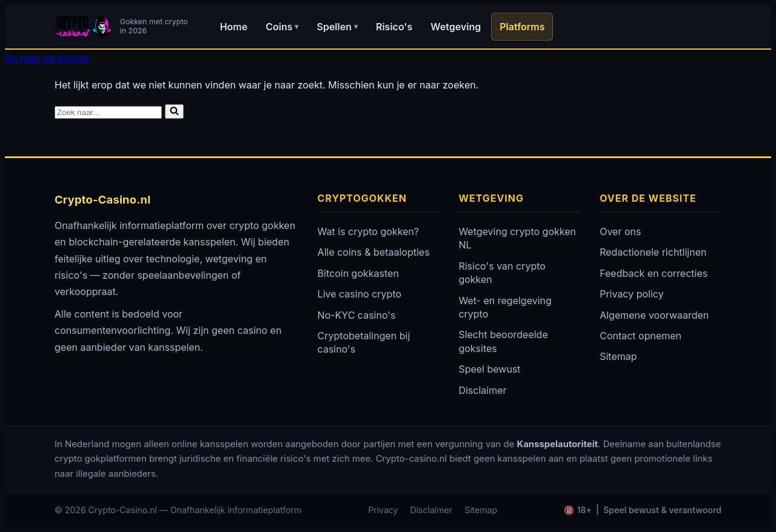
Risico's (394, 27)
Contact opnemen (641, 336)
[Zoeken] (108, 112)
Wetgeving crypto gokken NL (517, 238)
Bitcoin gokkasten (358, 273)
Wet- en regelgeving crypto (505, 307)
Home (234, 27)
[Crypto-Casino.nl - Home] (124, 27)
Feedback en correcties (654, 273)
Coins (282, 27)
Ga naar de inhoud (47, 58)
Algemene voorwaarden (654, 315)
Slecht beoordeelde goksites (503, 341)
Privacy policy (631, 294)
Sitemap (618, 356)
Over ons (620, 231)
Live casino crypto (360, 294)
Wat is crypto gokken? (368, 231)
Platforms (522, 27)
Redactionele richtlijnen (653, 252)
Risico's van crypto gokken (502, 273)
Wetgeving (456, 27)
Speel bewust (489, 369)
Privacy (383, 510)
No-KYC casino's (357, 315)
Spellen (337, 27)
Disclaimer (482, 390)
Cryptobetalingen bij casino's (364, 342)
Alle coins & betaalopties (374, 252)
